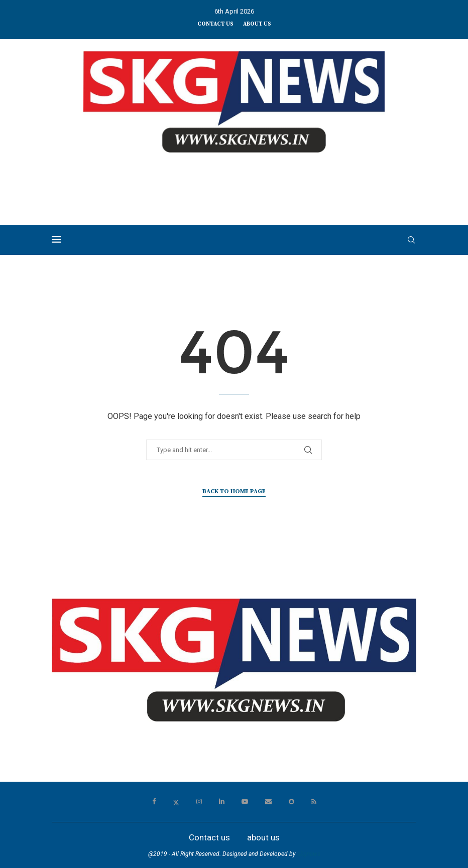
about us (257, 24)
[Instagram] (199, 802)
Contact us (215, 24)
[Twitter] (176, 802)
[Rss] (314, 802)
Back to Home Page (234, 491)
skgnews (309, 854)
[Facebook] (154, 802)
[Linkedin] (222, 802)
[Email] (268, 802)
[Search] (411, 240)
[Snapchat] (291, 802)
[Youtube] (245, 802)
